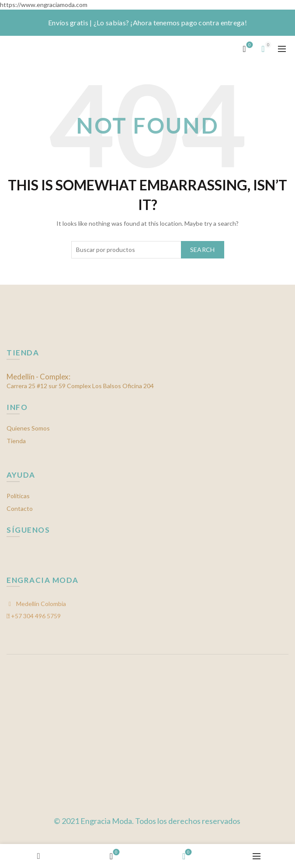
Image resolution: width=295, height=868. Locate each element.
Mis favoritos (249, 45)
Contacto (20, 508)
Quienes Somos (28, 428)
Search (203, 250)
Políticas (18, 496)
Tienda (16, 441)
